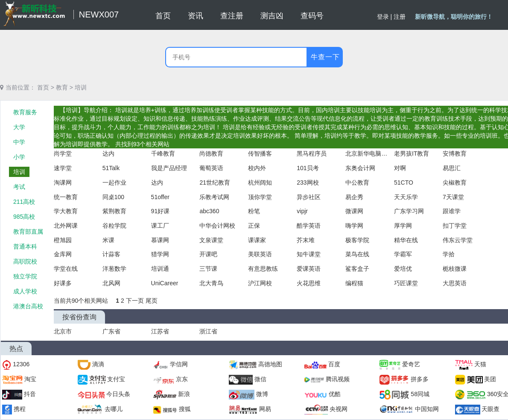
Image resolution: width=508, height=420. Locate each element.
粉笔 (254, 211)
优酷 (335, 394)
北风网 (111, 283)
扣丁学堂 (455, 226)
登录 (383, 17)
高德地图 (270, 364)
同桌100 (113, 197)
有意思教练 (263, 269)
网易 (265, 409)
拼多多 (420, 379)
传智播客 (260, 154)
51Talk (111, 168)
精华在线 (406, 240)
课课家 (257, 240)
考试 (19, 187)
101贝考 (308, 168)
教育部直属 (28, 232)
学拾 (449, 254)
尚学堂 (63, 154)
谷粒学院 (114, 226)
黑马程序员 (312, 154)
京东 (182, 379)
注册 (400, 17)
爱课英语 (309, 269)
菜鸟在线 (357, 254)
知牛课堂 (309, 254)
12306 (21, 364)
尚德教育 (211, 154)
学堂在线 (66, 269)
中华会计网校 (217, 226)
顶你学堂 (260, 197)
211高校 (24, 202)
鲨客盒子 (357, 269)
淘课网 (63, 182)
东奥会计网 (360, 168)
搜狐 (185, 409)
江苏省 (160, 331)
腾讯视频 (338, 379)
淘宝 (30, 379)
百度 (334, 364)
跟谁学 (452, 211)
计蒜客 (111, 254)
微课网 (354, 211)
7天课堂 (453, 197)
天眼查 (490, 409)
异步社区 (309, 197)
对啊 (400, 168)
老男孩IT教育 (412, 154)
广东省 (111, 331)
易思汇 (452, 168)
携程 (20, 409)
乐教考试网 (214, 197)
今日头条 (118, 394)
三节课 (208, 269)
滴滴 (98, 364)
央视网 (339, 409)
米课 (108, 240)
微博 (262, 394)
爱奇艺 (411, 364)
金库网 (63, 254)
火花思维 (309, 283)
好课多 (63, 283)
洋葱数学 (114, 269)
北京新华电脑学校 (367, 154)
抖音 (30, 394)
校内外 (257, 168)
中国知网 (427, 409)
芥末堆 (306, 240)
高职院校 (25, 261)
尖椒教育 (455, 182)
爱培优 (403, 269)
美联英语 (260, 254)
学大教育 (66, 211)
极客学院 (357, 240)
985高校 (24, 217)
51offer (160, 197)
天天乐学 (406, 197)
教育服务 (25, 112)
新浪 (184, 394)
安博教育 (455, 154)
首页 (43, 87)
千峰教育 (163, 154)
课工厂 (160, 226)
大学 (19, 127)
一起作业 (114, 182)
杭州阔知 (260, 182)
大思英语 (455, 283)
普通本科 (25, 246)
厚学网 (403, 226)
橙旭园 (63, 240)
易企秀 (354, 197)
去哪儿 (114, 409)
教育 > (64, 87)
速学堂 (63, 168)
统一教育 (66, 197)
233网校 (308, 182)
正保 (254, 226)
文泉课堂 (211, 240)
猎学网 (160, 254)
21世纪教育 (215, 182)
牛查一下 (325, 57)
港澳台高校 (28, 306)
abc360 (209, 211)
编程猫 (354, 283)
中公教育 (357, 182)
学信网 (179, 364)
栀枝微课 (455, 269)
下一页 (136, 301)
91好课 (161, 211)
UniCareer (165, 283)
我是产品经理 (169, 168)
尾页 (152, 301)
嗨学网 (354, 226)
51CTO (404, 182)
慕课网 (160, 240)
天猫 (480, 364)
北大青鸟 (211, 283)
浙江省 (208, 331)
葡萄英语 (211, 168)
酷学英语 (309, 226)
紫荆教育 (114, 211)
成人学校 (25, 291)
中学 (19, 142)
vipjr (302, 211)
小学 (19, 157)
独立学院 (25, 276)
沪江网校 (260, 283)
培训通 (160, 269)
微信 (260, 379)
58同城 (420, 394)
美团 (490, 379)
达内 (108, 154)
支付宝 (116, 379)
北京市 (63, 331)
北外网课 (66, 226)
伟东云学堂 (458, 240)
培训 (81, 87)
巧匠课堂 (406, 283)
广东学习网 (409, 211)
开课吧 (208, 254)
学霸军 (403, 254)
